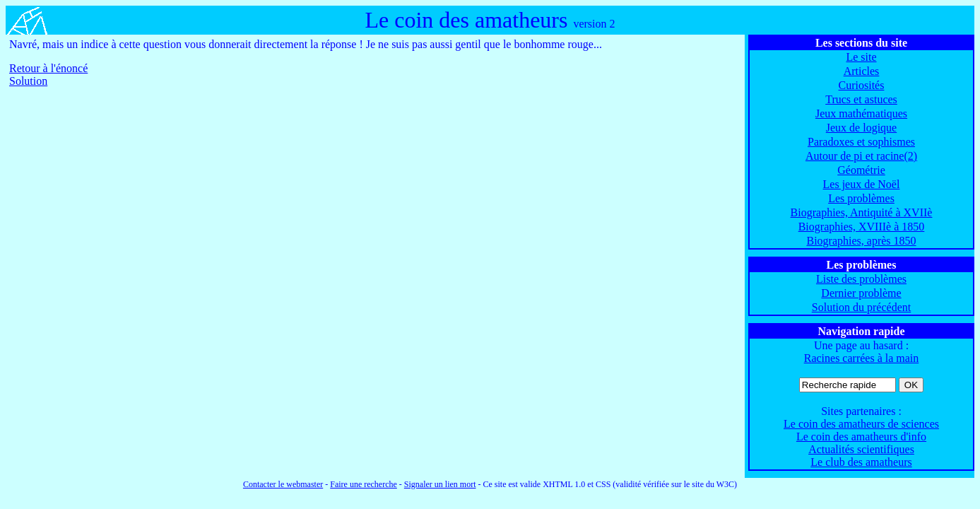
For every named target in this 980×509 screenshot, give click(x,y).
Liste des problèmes (861, 279)
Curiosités (862, 85)
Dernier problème (861, 293)
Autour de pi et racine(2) (861, 156)
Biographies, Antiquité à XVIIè (862, 212)
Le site (861, 57)
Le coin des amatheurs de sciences (861, 424)
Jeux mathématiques (861, 113)
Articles (862, 71)
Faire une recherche (364, 484)
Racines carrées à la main (862, 358)
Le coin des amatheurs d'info (861, 437)
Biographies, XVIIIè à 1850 (862, 227)
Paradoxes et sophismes (861, 142)
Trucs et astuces (861, 99)
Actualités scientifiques (861, 449)
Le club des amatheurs (861, 462)
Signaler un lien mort (440, 484)
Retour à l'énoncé (48, 68)
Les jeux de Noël (862, 184)
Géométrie (861, 170)
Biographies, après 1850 (861, 241)
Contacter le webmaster (283, 484)
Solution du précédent (861, 307)
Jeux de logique (861, 128)
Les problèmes (861, 198)
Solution (28, 81)
